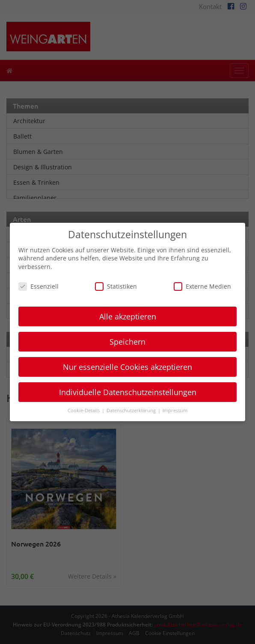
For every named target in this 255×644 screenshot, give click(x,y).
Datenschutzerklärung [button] (132, 411)
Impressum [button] (175, 411)
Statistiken (116, 286)
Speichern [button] (127, 342)
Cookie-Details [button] (84, 411)
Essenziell (39, 286)
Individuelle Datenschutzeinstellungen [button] (128, 392)
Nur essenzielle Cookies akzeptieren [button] (127, 367)
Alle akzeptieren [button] (128, 316)
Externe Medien (202, 286)
